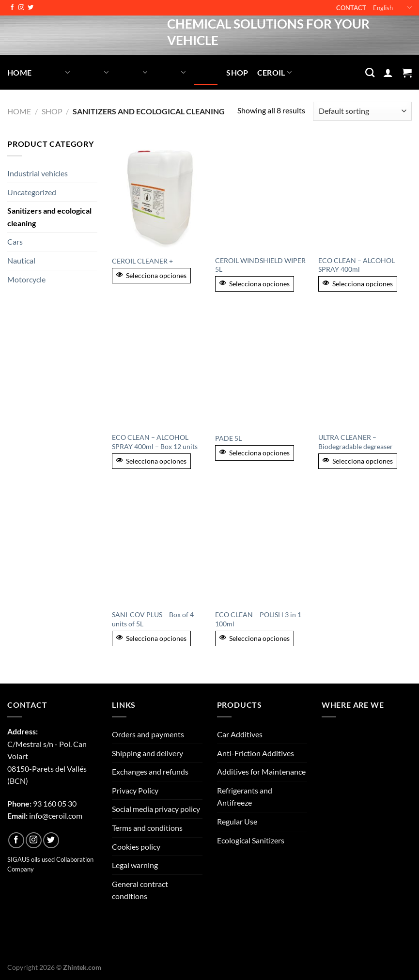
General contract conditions (140, 890)
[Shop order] (362, 111)
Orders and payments (148, 734)
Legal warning (135, 865)
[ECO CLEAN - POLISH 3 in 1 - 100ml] (262, 548)
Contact (351, 8)
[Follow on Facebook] (12, 8)
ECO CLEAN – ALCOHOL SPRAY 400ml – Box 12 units (155, 442)
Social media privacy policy (156, 809)
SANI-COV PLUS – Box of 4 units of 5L (153, 619)
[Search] (370, 72)
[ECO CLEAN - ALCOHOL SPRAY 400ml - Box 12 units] (159, 371)
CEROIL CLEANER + (142, 261)
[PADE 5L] (262, 371)
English (392, 8)
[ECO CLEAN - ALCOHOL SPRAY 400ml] (365, 194)
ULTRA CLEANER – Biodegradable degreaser (356, 442)
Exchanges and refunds (150, 771)
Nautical (21, 260)
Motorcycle (26, 279)
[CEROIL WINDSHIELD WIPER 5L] (262, 194)
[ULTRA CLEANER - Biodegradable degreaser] (365, 371)
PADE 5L (228, 438)
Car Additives (240, 734)
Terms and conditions (147, 828)
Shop (237, 72)
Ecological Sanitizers (251, 840)
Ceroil (274, 72)
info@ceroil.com (56, 816)
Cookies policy (136, 847)
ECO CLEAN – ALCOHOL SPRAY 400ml (357, 265)
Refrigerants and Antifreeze (245, 797)
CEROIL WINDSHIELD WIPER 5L (260, 265)
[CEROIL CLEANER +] (159, 194)
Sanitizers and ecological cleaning (49, 217)
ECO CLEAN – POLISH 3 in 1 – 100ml (261, 619)
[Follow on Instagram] (21, 8)
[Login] (388, 73)
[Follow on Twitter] (31, 8)
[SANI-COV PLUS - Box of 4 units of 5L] (159, 548)
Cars (15, 241)
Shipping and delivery (147, 753)
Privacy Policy (135, 790)
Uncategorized (32, 192)
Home (19, 72)
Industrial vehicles (38, 173)
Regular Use (237, 821)
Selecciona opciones (151, 275)
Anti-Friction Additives (256, 753)
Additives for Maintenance (261, 771)
